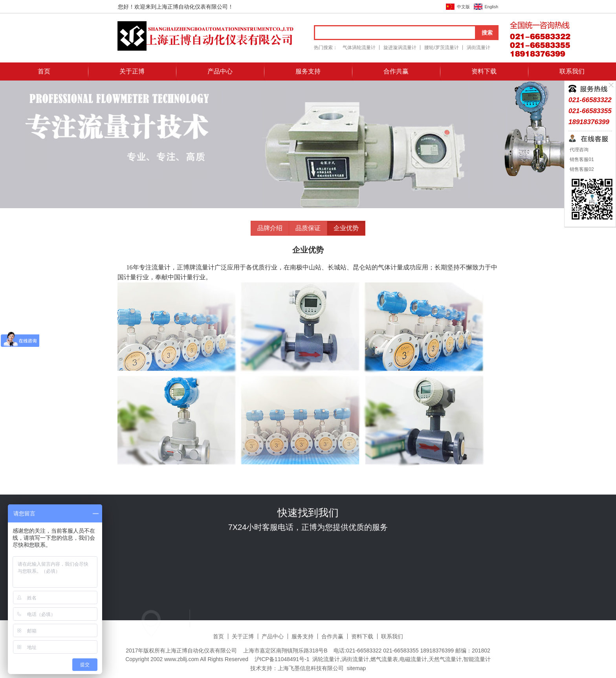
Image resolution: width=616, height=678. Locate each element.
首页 (44, 71)
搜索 (487, 33)
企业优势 (346, 228)
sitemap (356, 668)
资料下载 (484, 71)
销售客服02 (581, 169)
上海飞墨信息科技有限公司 (311, 668)
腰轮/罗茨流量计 (441, 48)
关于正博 (132, 71)
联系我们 (572, 71)
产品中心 (220, 71)
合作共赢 (396, 71)
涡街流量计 (478, 48)
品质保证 (308, 228)
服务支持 (308, 71)
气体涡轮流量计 (359, 48)
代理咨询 (578, 150)
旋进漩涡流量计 (400, 48)
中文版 (463, 7)
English (491, 7)
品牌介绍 (270, 228)
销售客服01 (581, 159)
